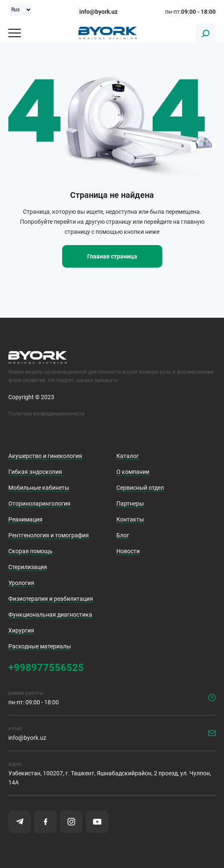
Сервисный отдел (140, 488)
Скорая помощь (30, 551)
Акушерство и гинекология (45, 456)
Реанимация (25, 519)
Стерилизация (28, 567)
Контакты (130, 519)
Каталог (128, 456)
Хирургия (21, 630)
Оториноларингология (39, 504)
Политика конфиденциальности (47, 414)
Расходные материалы (40, 646)
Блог (123, 535)
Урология (21, 583)
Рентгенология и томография (49, 535)
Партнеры (130, 504)
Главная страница (112, 256)
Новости (128, 551)
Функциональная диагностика (50, 615)
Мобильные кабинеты (39, 488)
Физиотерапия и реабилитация (51, 599)
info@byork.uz (98, 12)
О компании (133, 472)
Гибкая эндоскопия (35, 472)
